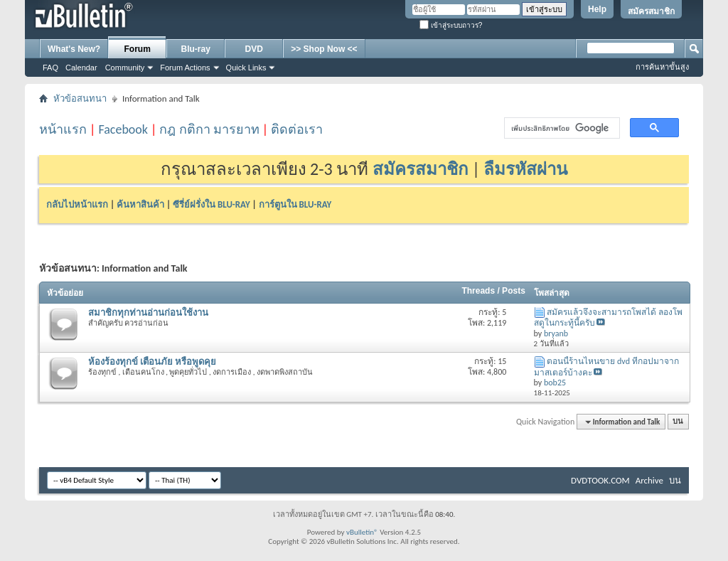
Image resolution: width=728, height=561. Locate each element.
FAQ (50, 68)
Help (597, 9)
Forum (138, 49)
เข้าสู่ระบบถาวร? (451, 25)
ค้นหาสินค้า (140, 204)
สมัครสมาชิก (651, 11)
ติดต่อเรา (297, 129)
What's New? (74, 49)
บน (678, 422)
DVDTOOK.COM (600, 480)
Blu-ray (196, 49)
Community (125, 68)
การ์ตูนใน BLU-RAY (295, 204)
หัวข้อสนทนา (80, 98)
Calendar (81, 68)
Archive (649, 480)
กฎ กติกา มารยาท (209, 129)
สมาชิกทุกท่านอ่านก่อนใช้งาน (148, 312)
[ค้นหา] (561, 128)
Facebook (123, 129)
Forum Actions (185, 68)
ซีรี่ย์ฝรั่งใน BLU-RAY (212, 204)
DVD (254, 49)
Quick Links (246, 68)
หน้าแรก (63, 129)
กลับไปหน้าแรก (77, 204)
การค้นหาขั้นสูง (662, 67)
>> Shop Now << (324, 49)
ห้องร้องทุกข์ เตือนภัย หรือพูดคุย (152, 362)
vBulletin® (362, 532)
